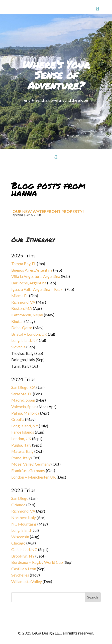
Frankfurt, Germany (28, 470)
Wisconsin (20, 537)
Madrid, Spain (23, 400)
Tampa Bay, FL (24, 264)
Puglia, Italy (21, 445)
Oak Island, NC (24, 549)
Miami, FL (20, 296)
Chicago (18, 543)
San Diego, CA (23, 387)
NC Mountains (24, 524)
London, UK (21, 438)
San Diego (20, 498)
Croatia (18, 419)
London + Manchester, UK (34, 477)
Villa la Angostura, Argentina (36, 276)
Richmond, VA (23, 302)
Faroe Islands (23, 432)
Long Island (21, 530)
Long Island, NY (25, 340)
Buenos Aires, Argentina (32, 270)
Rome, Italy (21, 458)
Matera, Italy (22, 451)
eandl (20, 215)
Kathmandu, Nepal (27, 315)
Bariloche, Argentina (29, 283)
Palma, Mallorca (25, 413)
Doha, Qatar (22, 327)
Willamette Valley (27, 581)
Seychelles (20, 575)
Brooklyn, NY (23, 556)
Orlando (18, 505)
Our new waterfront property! (48, 211)
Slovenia (18, 347)
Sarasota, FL (22, 394)
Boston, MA (22, 308)
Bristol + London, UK (29, 334)
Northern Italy (24, 517)
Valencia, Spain (24, 406)
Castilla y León (24, 569)
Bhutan (17, 321)
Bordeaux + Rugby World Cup (37, 562)
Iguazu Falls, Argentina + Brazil (38, 289)
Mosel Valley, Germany (31, 464)
